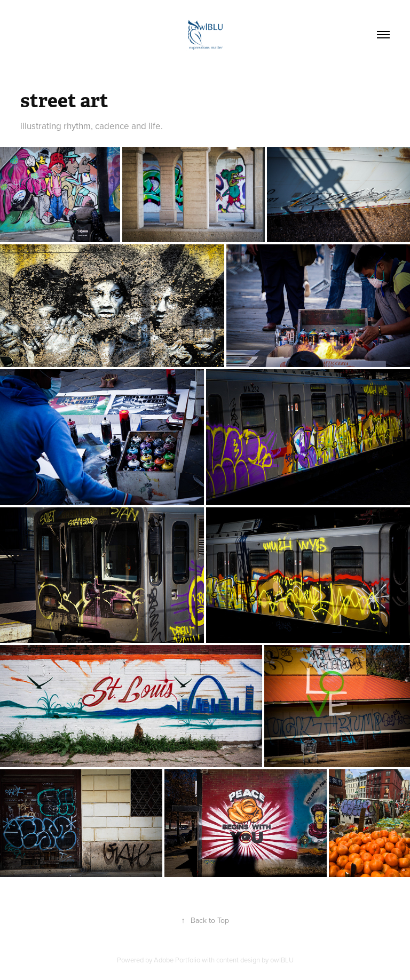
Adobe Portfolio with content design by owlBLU (224, 960)
